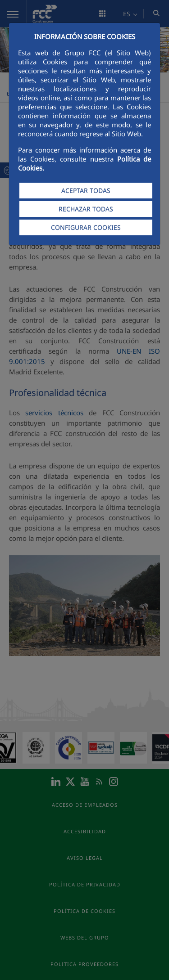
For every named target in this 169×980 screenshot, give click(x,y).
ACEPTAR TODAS (86, 191)
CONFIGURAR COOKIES (86, 227)
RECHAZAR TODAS (86, 209)
